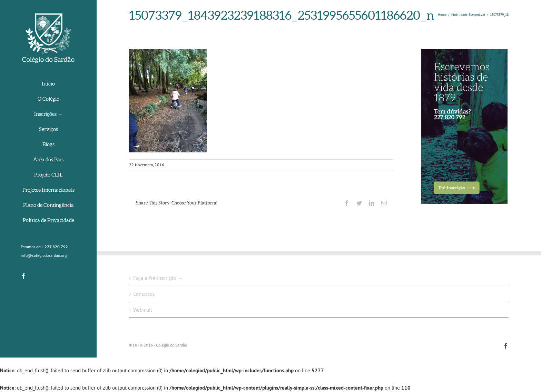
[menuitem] (48, 84)
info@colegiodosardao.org (44, 255)
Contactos (144, 294)
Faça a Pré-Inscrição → (158, 278)
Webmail (142, 310)
